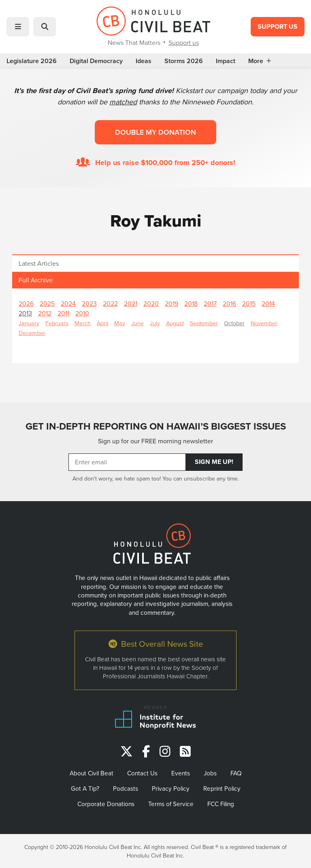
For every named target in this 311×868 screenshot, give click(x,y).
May (120, 323)
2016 (229, 303)
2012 (45, 313)
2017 (210, 303)
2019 (171, 303)
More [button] (260, 61)
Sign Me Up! (214, 462)
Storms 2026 (184, 61)
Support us (184, 42)
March (83, 323)
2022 (110, 303)
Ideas (144, 61)
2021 (131, 303)
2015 (249, 303)
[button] (18, 27)
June (137, 323)
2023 (89, 303)
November (264, 323)
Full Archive (36, 280)
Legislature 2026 (32, 61)
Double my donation (155, 132)
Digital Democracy (96, 61)
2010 (82, 313)
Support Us (278, 26)
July (155, 323)
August (175, 323)
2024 (68, 303)
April (102, 323)
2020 (151, 303)
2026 (26, 303)
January (29, 323)
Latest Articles (39, 263)
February (57, 323)
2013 (25, 313)
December (32, 333)
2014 (268, 303)
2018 (191, 303)
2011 (63, 313)
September (204, 323)
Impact (226, 61)
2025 (47, 303)
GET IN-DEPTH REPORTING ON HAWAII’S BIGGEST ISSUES (156, 426)
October (234, 323)
